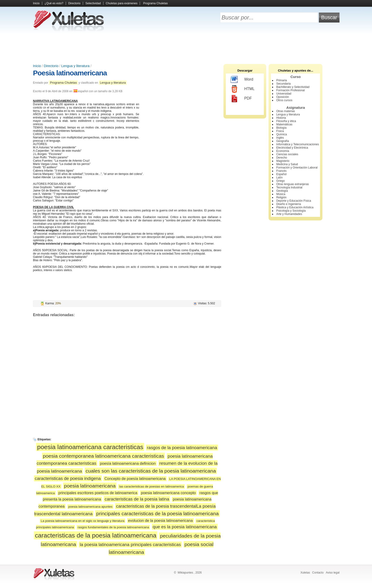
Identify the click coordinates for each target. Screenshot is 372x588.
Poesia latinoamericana (70, 73)
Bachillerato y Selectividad (293, 87)
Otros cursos (284, 100)
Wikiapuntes (185, 573)
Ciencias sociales (287, 154)
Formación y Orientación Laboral (297, 168)
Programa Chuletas (156, 3)
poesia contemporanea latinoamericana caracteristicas (103, 456)
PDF (241, 99)
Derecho (281, 158)
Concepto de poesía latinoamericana (135, 479)
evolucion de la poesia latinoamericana (160, 521)
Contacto (318, 573)
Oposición (282, 97)
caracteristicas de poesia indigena (68, 478)
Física (280, 131)
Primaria (281, 80)
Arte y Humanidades (289, 214)
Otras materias (286, 111)
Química (281, 134)
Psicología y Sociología (291, 211)
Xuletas (305, 573)
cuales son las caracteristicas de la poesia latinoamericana (151, 471)
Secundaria (283, 84)
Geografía (282, 141)
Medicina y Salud (287, 164)
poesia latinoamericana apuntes (90, 507)
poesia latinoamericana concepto (168, 493)
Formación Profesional (290, 90)
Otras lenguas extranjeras (292, 184)
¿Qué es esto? (54, 3)
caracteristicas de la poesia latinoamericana (96, 535)
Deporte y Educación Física (294, 201)
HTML (243, 89)
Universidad (284, 94)
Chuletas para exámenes (122, 3)
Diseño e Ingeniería (288, 204)
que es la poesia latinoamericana (185, 527)
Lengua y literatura (75, 66)
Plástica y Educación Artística (295, 207)
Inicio (36, 3)
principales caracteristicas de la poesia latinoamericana (157, 513)
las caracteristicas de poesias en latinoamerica (151, 486)
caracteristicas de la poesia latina (137, 499)
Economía (283, 151)
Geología (282, 191)
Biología (281, 128)
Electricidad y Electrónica (292, 148)
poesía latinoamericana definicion (128, 463)
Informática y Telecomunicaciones (298, 144)
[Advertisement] (186, 47)
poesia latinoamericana (90, 486)
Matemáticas (284, 124)
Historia (281, 118)
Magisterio (283, 161)
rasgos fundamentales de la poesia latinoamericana (113, 527)
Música (281, 194)
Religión (281, 197)
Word (242, 80)
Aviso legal (333, 573)
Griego (280, 181)
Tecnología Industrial (289, 187)
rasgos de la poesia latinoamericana (182, 448)
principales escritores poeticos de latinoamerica (98, 493)
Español (281, 174)
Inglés (280, 138)
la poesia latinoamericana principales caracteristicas (130, 545)
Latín (279, 178)
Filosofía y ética (286, 121)
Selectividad (93, 3)
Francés (281, 171)
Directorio (74, 3)
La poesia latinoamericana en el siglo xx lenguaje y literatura (83, 521)
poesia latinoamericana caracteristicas (90, 447)
